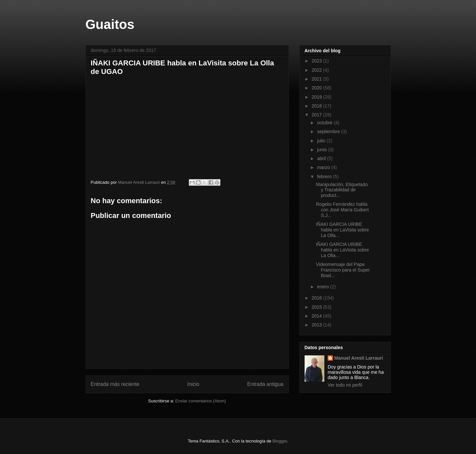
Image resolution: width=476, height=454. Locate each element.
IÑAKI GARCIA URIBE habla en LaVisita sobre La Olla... (342, 230)
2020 (317, 88)
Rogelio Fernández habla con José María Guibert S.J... (342, 210)
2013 (317, 325)
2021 (317, 79)
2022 (317, 70)
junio (323, 150)
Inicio (193, 384)
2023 (317, 61)
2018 (317, 106)
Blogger (280, 441)
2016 (317, 298)
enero (324, 287)
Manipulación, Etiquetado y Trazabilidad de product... (342, 190)
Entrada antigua (265, 384)
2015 (317, 307)
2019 (317, 97)
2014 (317, 316)
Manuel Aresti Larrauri (359, 358)
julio (322, 141)
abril (322, 158)
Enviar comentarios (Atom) (201, 401)
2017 (317, 115)
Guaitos (110, 24)
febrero (325, 177)
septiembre (329, 131)
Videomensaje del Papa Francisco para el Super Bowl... (343, 270)
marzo (324, 167)
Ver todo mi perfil (345, 385)
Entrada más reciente (115, 384)
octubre (326, 123)
